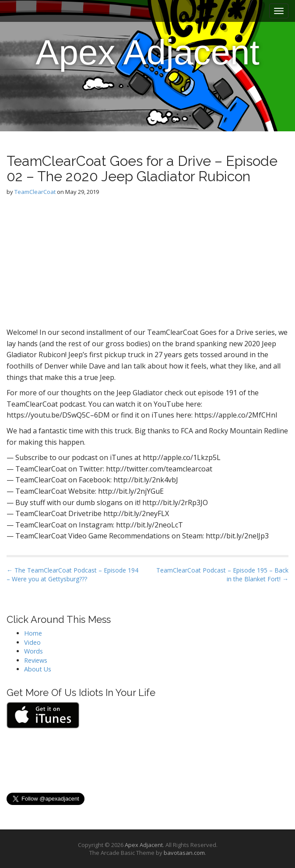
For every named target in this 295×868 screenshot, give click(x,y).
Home (33, 633)
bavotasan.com (184, 853)
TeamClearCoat (35, 192)
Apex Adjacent (147, 52)
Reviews (36, 660)
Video (32, 642)
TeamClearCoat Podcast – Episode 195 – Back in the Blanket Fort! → (222, 575)
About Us (38, 669)
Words (33, 651)
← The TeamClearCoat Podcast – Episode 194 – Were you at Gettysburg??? (72, 575)
